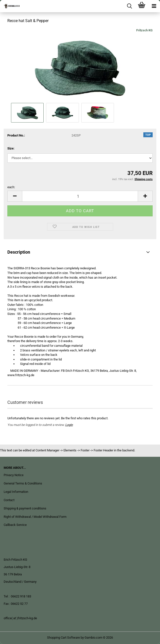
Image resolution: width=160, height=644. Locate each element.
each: (11, 187)
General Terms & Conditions (23, 483)
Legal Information (16, 492)
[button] (15, 196)
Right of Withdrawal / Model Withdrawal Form (35, 517)
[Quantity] (80, 196)
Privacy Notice (14, 475)
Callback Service (15, 525)
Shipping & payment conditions (25, 508)
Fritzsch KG (144, 30)
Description (19, 252)
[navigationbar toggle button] (154, 6)
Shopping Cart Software (63, 638)
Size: (11, 148)
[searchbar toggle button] (129, 6)
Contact (9, 500)
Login (69, 425)
